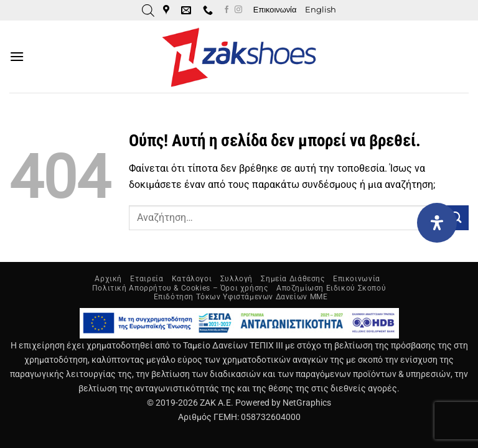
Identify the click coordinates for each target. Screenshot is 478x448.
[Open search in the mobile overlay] (148, 11)
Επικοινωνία (275, 10)
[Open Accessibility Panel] (437, 223)
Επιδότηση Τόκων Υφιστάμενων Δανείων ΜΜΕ (241, 297)
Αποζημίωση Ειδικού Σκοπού (331, 288)
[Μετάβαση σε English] (321, 10)
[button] (17, 56)
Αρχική (108, 279)
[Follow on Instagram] (238, 10)
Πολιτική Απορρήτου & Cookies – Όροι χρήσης (180, 288)
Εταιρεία (147, 279)
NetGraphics (307, 403)
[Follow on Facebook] (227, 10)
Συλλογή (237, 279)
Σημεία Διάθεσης (293, 279)
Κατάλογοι (192, 279)
